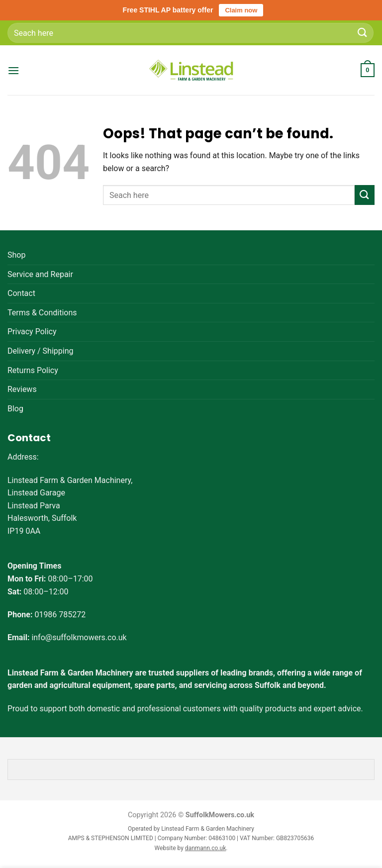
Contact (21, 293)
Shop (16, 255)
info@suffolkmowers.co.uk (79, 637)
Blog (15, 409)
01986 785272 (60, 615)
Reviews (22, 389)
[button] (13, 70)
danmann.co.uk (205, 848)
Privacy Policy (32, 332)
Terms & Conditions (42, 313)
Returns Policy (33, 370)
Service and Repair (40, 274)
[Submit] (363, 33)
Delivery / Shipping (40, 351)
